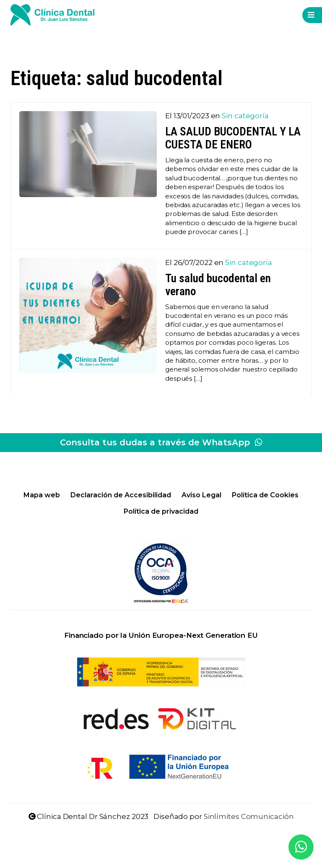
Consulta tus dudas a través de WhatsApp (161, 442)
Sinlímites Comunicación (249, 816)
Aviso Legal (201, 495)
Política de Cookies (265, 495)
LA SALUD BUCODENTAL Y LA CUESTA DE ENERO (233, 138)
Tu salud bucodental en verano (218, 285)
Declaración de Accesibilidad (121, 495)
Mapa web (42, 495)
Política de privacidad (161, 511)
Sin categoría (245, 116)
